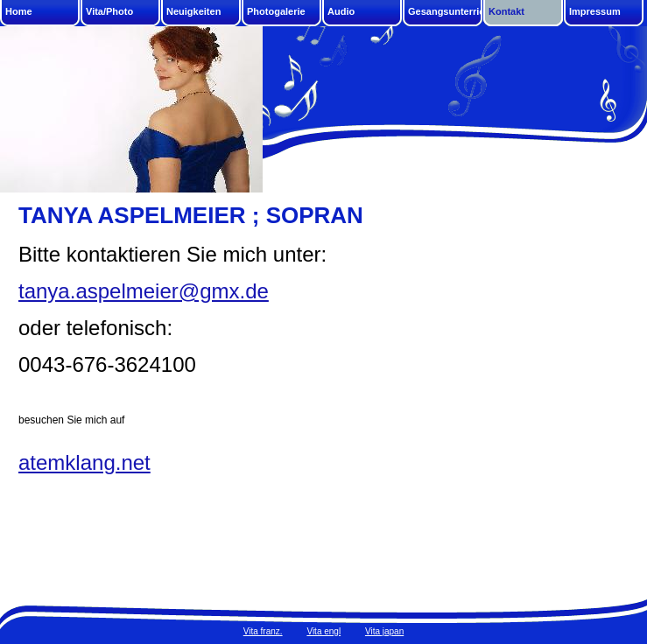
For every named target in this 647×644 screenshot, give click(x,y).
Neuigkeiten (193, 11)
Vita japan (384, 631)
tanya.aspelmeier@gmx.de (144, 291)
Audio (341, 11)
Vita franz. (263, 631)
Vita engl (323, 631)
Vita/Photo (109, 11)
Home (19, 11)
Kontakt (506, 11)
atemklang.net (84, 462)
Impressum (595, 11)
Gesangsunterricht (445, 11)
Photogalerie (276, 11)
